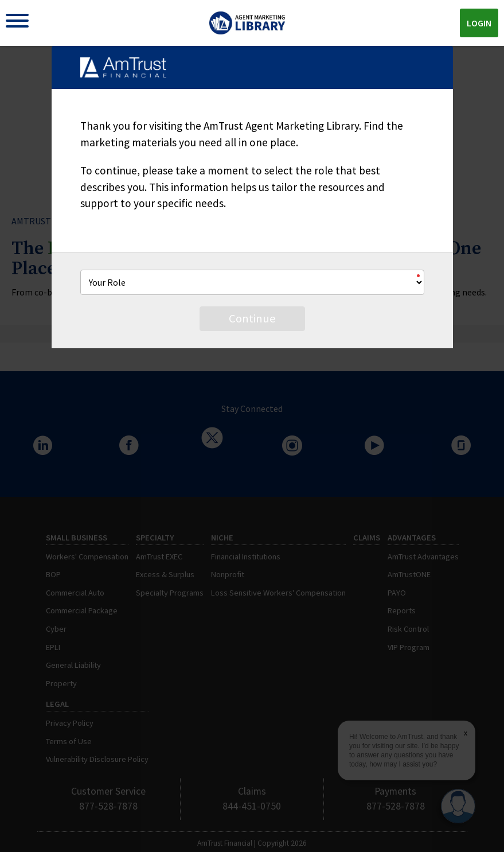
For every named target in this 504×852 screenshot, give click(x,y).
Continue (252, 318)
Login (479, 23)
